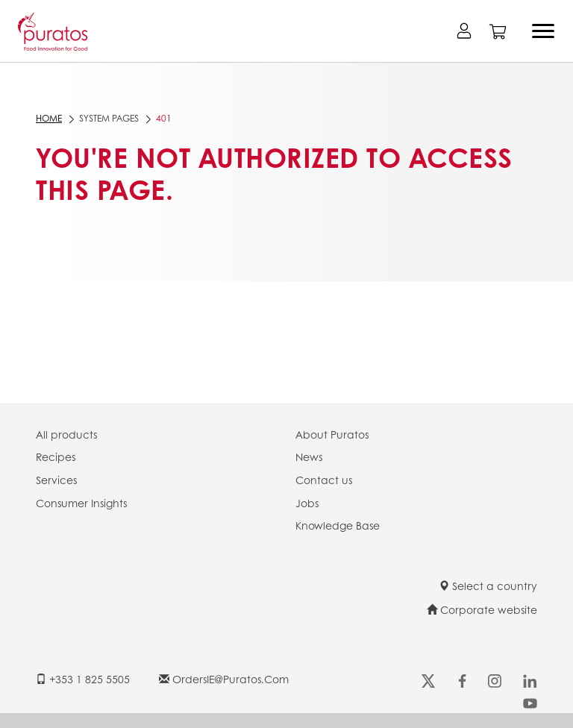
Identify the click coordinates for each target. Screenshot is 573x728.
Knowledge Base (338, 525)
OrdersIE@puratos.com (224, 679)
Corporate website (482, 609)
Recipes (56, 456)
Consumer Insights (81, 503)
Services (56, 480)
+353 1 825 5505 (83, 679)
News (309, 456)
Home (49, 118)
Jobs (307, 503)
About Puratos (332, 434)
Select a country (488, 586)
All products (66, 434)
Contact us (324, 480)
